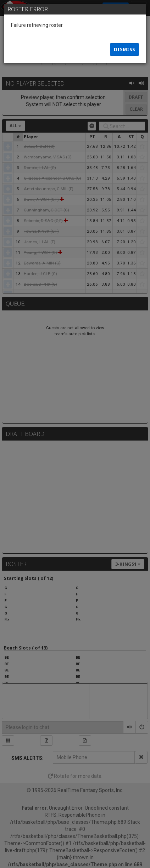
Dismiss (124, 49)
